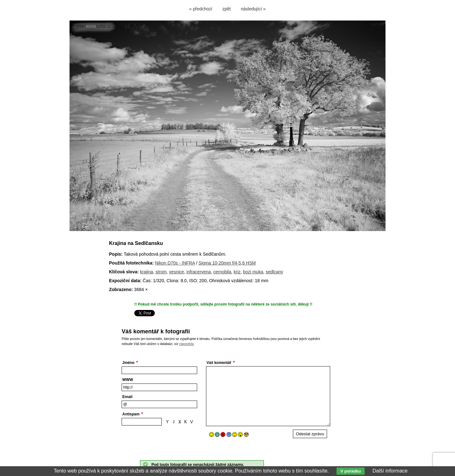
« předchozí (201, 9)
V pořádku (351, 471)
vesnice (176, 272)
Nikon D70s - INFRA (175, 263)
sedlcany (274, 272)
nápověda (186, 344)
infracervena (199, 272)
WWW (128, 380)
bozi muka (253, 272)
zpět (227, 9)
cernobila (222, 272)
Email (127, 397)
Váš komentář (219, 363)
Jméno (128, 363)
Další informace (390, 471)
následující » (253, 9)
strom (161, 272)
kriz (237, 272)
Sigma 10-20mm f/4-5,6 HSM (227, 263)
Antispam (131, 414)
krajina (146, 272)
